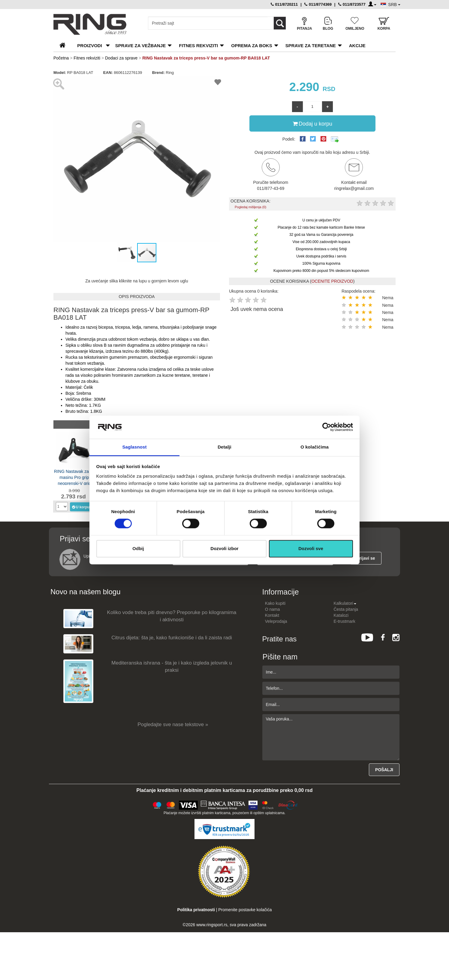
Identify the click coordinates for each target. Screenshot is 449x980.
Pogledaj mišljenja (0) (250, 207)
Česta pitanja (346, 609)
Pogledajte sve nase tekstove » (173, 724)
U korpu (81, 507)
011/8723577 (352, 4)
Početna (61, 58)
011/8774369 (318, 4)
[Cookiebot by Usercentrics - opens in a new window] (327, 427)
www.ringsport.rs (212, 925)
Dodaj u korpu (312, 123)
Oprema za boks (252, 46)
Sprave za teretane (311, 46)
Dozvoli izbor (224, 548)
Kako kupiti (275, 603)
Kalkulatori (345, 603)
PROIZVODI (90, 46)
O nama (273, 609)
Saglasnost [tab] (134, 447)
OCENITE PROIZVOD (332, 281)
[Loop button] (280, 23)
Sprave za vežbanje (140, 46)
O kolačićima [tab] (315, 447)
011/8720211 (284, 4)
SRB (394, 5)
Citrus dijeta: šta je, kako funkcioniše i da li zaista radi (172, 638)
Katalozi (341, 615)
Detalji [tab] (224, 447)
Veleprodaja (276, 621)
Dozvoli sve (311, 548)
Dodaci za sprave (121, 58)
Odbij (138, 548)
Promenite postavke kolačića (245, 910)
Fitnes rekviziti (198, 46)
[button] (59, 159)
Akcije (357, 46)
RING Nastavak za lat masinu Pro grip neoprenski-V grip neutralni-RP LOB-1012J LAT (74, 477)
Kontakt (272, 615)
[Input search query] (208, 23)
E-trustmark (344, 621)
